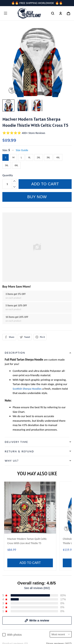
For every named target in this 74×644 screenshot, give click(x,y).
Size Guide (22, 150)
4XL (58, 157)
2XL (39, 157)
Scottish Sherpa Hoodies (27, 389)
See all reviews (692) (37, 478)
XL (29, 157)
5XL (7, 165)
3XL (48, 157)
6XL (16, 165)
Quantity (8, 175)
